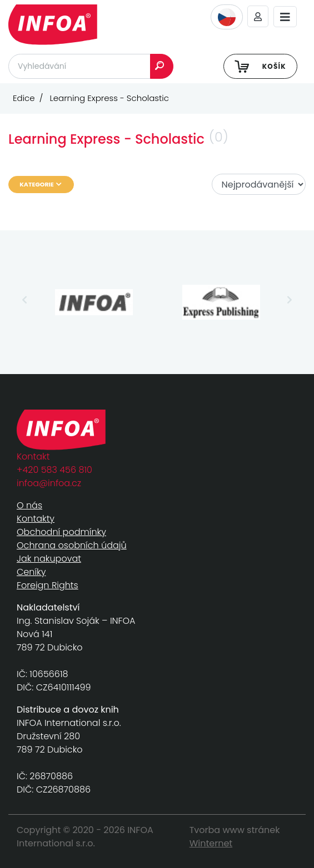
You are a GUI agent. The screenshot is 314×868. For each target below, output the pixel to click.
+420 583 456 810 (54, 470)
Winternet (211, 843)
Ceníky (31, 572)
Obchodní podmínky (61, 532)
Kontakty (36, 519)
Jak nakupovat (49, 559)
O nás (29, 505)
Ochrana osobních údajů (72, 545)
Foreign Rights (48, 585)
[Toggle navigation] (285, 17)
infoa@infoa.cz (49, 483)
